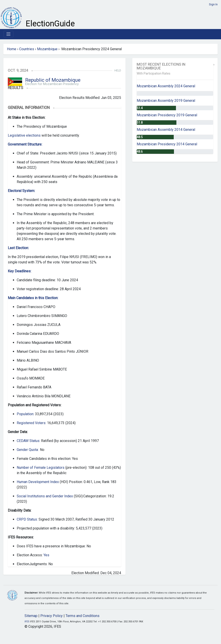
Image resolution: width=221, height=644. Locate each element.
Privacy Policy (52, 616)
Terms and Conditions (83, 616)
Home (12, 49)
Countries (27, 49)
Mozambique (47, 49)
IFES (27, 622)
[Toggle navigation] (8, 34)
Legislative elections (25, 135)
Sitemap (31, 616)
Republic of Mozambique (53, 80)
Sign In (213, 4)
